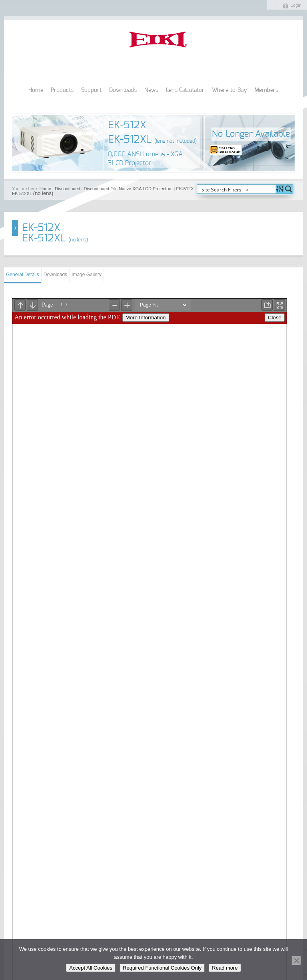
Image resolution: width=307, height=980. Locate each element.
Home (36, 90)
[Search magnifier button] (289, 189)
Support (91, 90)
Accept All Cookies (91, 968)
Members (266, 90)
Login (296, 5)
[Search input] (237, 189)
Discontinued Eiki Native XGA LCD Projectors (128, 189)
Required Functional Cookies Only (162, 968)
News (151, 90)
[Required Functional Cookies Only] (296, 960)
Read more (225, 968)
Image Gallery (87, 275)
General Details (23, 275)
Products (62, 90)
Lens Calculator (185, 90)
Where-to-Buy (229, 90)
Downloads (123, 90)
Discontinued (68, 189)
